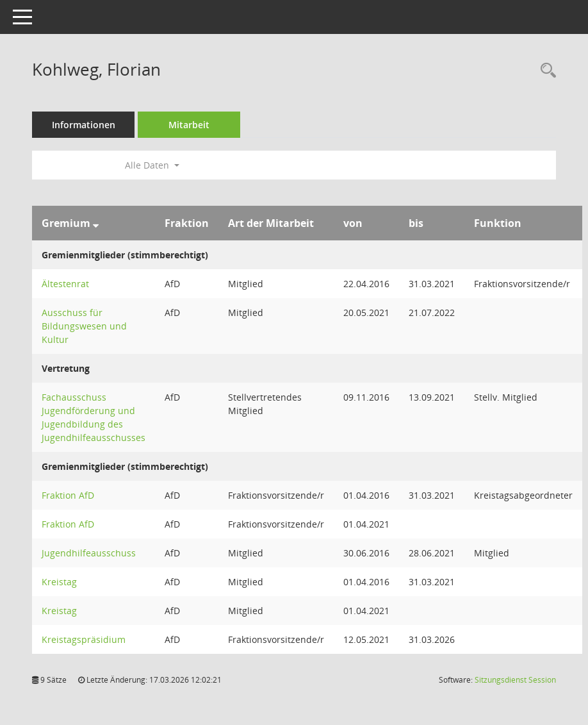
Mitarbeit (189, 125)
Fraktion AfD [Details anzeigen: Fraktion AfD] (68, 495)
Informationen (84, 125)
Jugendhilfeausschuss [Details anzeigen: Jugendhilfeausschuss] (89, 553)
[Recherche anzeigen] (545, 71)
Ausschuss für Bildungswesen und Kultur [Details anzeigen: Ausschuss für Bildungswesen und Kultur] (84, 326)
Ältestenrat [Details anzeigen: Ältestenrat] (65, 284)
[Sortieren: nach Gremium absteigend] (96, 223)
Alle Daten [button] (152, 165)
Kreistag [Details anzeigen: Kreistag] (59, 582)
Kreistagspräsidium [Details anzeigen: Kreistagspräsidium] (84, 639)
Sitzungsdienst (515, 680)
